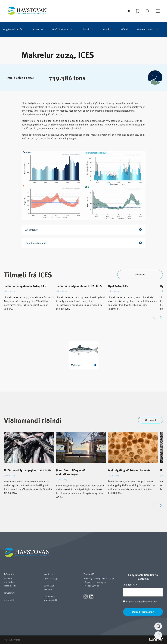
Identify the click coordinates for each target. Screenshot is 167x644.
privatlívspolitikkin (147, 601)
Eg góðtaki (140, 602)
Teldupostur (130, 585)
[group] (29, 300)
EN (128, 11)
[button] (161, 317)
